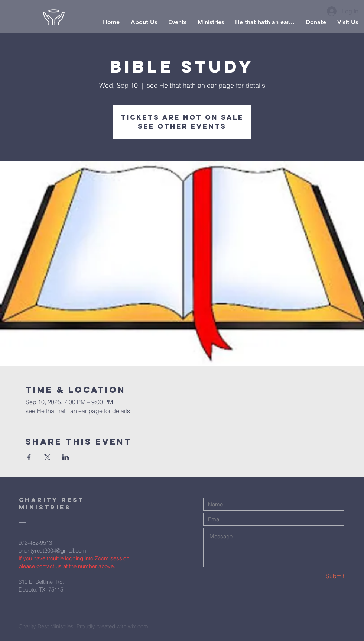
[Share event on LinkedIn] (66, 457)
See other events (182, 126)
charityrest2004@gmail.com (52, 550)
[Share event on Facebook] (29, 457)
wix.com (138, 626)
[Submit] (318, 576)
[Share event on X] (47, 457)
